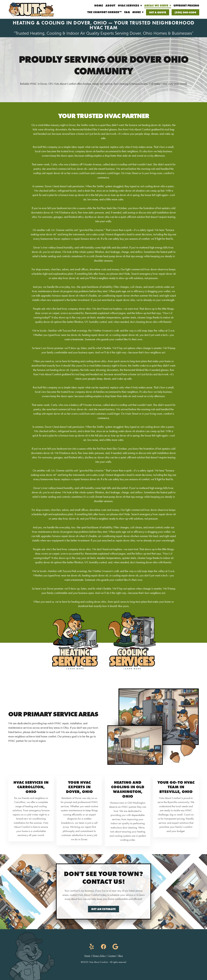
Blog (121, 956)
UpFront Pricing (186, 6)
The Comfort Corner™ (104, 12)
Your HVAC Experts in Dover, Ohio (79, 787)
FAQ (127, 12)
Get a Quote (158, 12)
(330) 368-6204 (185, 12)
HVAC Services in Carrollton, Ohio (31, 787)
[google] (115, 946)
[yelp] (92, 946)
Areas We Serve (158, 6)
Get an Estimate (103, 909)
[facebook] (103, 946)
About (110, 6)
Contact (112, 956)
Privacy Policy (99, 956)
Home (99, 6)
